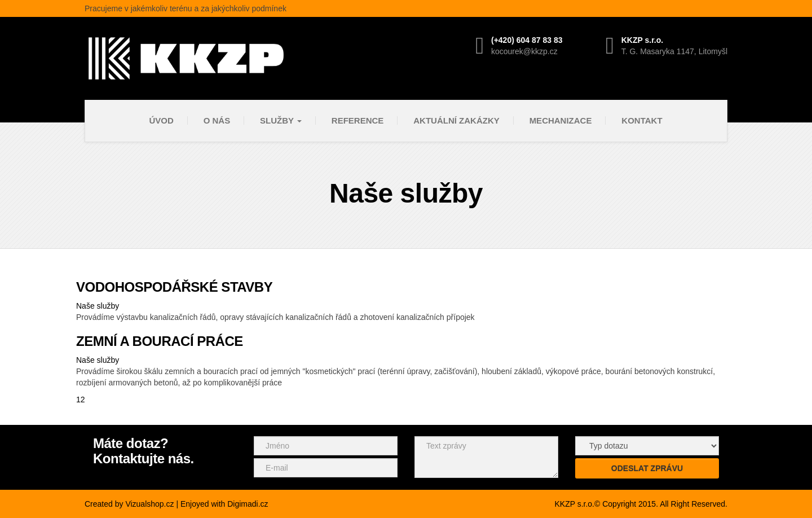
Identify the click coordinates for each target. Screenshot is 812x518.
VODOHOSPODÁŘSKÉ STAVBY (174, 287)
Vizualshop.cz (149, 504)
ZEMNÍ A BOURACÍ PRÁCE (160, 341)
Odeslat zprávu (647, 468)
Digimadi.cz (248, 504)
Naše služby (98, 306)
